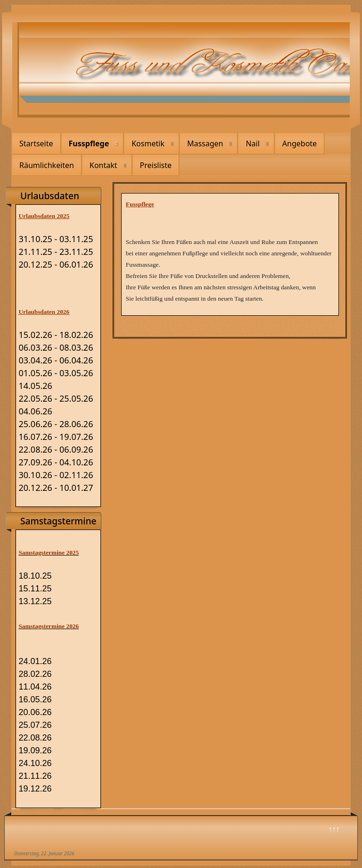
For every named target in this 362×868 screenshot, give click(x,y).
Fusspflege (89, 143)
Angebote (300, 143)
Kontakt (103, 165)
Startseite (36, 143)
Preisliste (156, 165)
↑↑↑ (334, 829)
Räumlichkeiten (47, 165)
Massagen (205, 143)
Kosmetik (148, 143)
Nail (252, 143)
